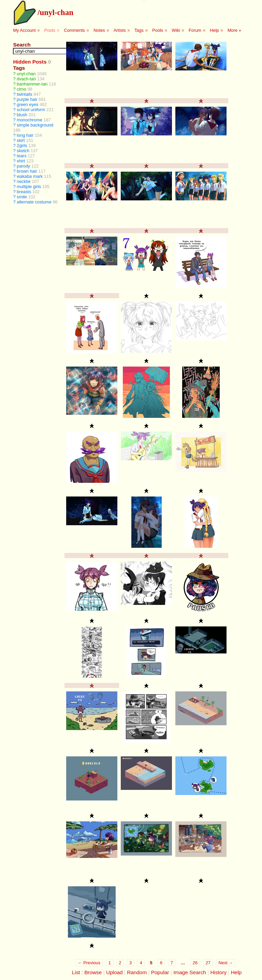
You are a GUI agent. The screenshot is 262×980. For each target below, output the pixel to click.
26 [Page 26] (195, 963)
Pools (158, 30)
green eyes (27, 104)
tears (21, 156)
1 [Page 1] (110, 963)
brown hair (27, 171)
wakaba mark (30, 176)
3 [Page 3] (130, 963)
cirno (21, 89)
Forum (195, 30)
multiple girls (29, 187)
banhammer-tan (32, 84)
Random (137, 972)
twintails (25, 94)
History (218, 972)
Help (214, 30)
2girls (22, 145)
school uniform (31, 110)
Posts (50, 30)
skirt (21, 140)
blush (22, 115)
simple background (35, 125)
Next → (226, 963)
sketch (23, 151)
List (76, 972)
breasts (24, 192)
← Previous (89, 963)
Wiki (176, 30)
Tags (139, 30)
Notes (99, 30)
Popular (160, 972)
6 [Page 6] (161, 963)
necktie (24, 181)
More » (234, 30)
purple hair (27, 99)
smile (22, 197)
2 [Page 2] (120, 963)
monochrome (30, 120)
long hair (25, 135)
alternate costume (34, 202)
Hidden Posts (30, 62)
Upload (114, 972)
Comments (74, 30)
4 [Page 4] (141, 963)
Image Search (190, 972)
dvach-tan (26, 79)
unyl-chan (56, 12)
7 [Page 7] (172, 963)
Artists (120, 30)
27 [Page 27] (208, 963)
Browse (93, 972)
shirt (21, 161)
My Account (24, 30)
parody (23, 166)
